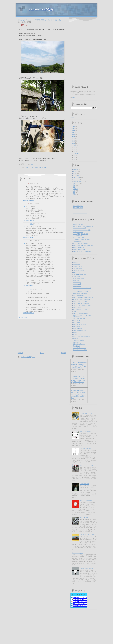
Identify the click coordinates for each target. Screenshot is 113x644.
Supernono (76, 280)
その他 (75, 173)
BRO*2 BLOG (77, 264)
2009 (74, 140)
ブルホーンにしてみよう (87, 568)
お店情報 (75, 169)
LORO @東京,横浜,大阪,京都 (81, 234)
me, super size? (77, 286)
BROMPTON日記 (78, 266)
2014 (74, 130)
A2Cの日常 (76, 262)
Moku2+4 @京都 (77, 236)
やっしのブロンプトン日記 (80, 309)
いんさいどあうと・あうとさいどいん (83, 292)
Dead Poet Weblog (78, 268)
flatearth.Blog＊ (77, 282)
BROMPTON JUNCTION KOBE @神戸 (83, 226)
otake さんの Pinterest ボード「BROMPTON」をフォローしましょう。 (40, 20)
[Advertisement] (35, 335)
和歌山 (75, 195)
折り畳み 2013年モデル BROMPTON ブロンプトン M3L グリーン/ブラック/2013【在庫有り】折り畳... (79, 394)
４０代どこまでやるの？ (79, 348)
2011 (74, 136)
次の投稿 (20, 353)
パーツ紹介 (76, 175)
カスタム (75, 171)
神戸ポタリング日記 (78, 340)
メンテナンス (77, 183)
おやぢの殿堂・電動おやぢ (80, 294)
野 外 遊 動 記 (77, 346)
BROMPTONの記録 (41, 9)
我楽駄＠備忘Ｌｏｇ (78, 328)
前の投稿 (63, 353)
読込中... (73, 117)
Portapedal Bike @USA (79, 238)
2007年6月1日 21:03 (29, 200)
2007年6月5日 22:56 (29, 313)
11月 (75, 146)
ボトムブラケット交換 (86, 413)
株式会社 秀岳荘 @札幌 (79, 249)
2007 (74, 144)
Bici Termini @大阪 (78, 224)
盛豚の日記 (76, 338)
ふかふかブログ (77, 307)
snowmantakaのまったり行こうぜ (82, 288)
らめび (75, 311)
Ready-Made (76, 276)
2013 (74, 132)
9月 (75, 148)
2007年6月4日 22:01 (29, 286)
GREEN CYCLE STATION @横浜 (82, 230)
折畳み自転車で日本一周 (79, 330)
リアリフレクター (85, 518)
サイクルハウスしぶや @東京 (81, 244)
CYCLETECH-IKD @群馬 (80, 228)
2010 (74, 138)
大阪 (74, 191)
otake (31, 224)
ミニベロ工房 (77, 321)
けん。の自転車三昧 (78, 296)
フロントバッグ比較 (85, 432)
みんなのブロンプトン (79, 181)
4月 (75, 155)
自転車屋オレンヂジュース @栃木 (82, 251)
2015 (74, 128)
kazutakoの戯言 (77, 284)
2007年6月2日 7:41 (28, 237)
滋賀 (74, 187)
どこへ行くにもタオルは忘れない (82, 299)
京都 (40, 167)
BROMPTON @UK (78, 206)
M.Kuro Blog (76, 272)
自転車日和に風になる (79, 344)
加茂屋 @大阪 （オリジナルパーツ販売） (84, 245)
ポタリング (35, 167)
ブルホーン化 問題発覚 (86, 501)
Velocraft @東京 (77, 242)
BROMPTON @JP (78, 208)
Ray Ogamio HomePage (79, 274)
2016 (74, 127)
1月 (75, 159)
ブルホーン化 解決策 (86, 449)
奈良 (74, 193)
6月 (75, 150)
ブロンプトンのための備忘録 (81, 313)
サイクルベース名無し (77, 553)
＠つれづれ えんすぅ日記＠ (80, 350)
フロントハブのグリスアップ (88, 535)
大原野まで (23, 25)
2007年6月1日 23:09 (29, 221)
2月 (75, 157)
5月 (75, 152)
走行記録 (44, 167)
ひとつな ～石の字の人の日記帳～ (82, 305)
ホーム (42, 353)
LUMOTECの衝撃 (85, 484)
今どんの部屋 (77, 323)
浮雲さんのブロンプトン (87, 465)
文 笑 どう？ (77, 334)
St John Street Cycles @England (82, 240)
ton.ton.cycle (76, 290)
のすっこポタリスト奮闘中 (80, 301)
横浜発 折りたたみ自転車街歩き (82, 336)
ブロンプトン (28, 167)
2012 (74, 134)
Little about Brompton (79, 270)
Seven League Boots (78, 278)
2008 (74, 142)
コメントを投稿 (23, 317)
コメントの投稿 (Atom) (28, 357)
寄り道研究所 (77, 326)
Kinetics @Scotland (78, 232)
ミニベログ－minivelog (79, 319)
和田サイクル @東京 (78, 247)
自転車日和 (76, 342)
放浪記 (75, 332)
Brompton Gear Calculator (80, 213)
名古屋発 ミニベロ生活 (79, 324)
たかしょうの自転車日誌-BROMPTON (83, 298)
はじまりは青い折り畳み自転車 (81, 303)
